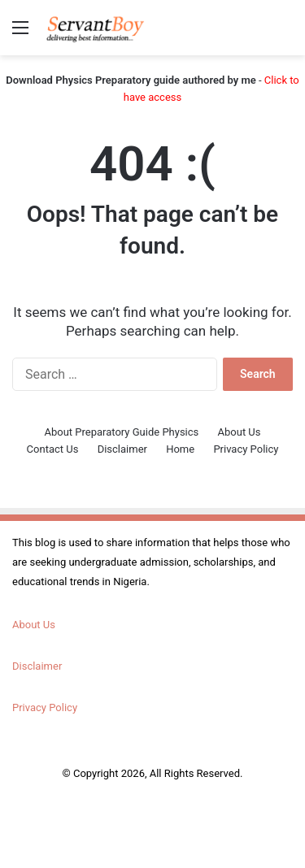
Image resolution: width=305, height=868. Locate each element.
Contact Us (53, 449)
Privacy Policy (246, 449)
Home (180, 449)
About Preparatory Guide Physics (122, 432)
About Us (240, 432)
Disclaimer (122, 449)
